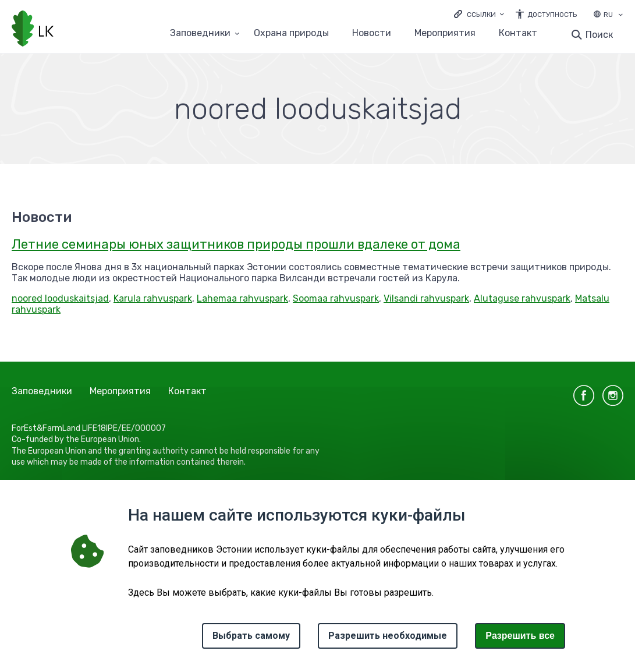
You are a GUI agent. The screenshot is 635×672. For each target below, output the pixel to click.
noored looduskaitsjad (60, 298)
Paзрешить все (520, 636)
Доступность (552, 15)
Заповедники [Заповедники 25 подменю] (200, 33)
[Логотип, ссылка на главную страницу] (33, 30)
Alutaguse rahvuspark (522, 298)
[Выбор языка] (620, 16)
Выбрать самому (251, 636)
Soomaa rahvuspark (336, 298)
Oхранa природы (291, 33)
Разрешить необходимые (388, 636)
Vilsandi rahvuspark (426, 298)
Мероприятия (445, 33)
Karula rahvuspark (153, 298)
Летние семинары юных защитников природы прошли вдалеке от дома (236, 244)
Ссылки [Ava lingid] (481, 15)
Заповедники (42, 391)
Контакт (518, 33)
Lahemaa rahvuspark (242, 298)
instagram (613, 395)
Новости (372, 33)
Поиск (599, 35)
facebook (584, 395)
